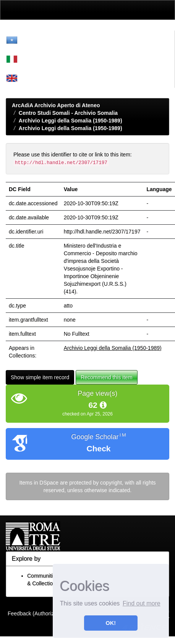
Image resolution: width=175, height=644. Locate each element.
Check (98, 448)
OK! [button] (111, 623)
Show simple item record (40, 377)
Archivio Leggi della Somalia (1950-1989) (70, 121)
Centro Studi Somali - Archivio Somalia (68, 113)
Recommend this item (106, 377)
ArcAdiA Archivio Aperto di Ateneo (56, 105)
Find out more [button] (142, 603)
